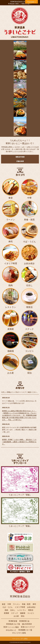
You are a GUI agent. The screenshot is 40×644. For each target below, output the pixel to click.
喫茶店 (31, 610)
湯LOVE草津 (27, 624)
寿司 (34, 604)
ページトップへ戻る (20, 639)
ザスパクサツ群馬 (19, 633)
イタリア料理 (20, 607)
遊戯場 (23, 613)
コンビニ (31, 613)
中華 (9, 604)
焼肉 (6, 610)
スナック (15, 613)
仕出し (13, 610)
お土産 (16, 616)
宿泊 (23, 616)
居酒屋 (6, 613)
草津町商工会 (24, 621)
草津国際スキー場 (25, 630)
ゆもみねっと (11, 630)
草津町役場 (13, 621)
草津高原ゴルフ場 (13, 624)
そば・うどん (7, 607)
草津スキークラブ (28, 627)
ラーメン (16, 604)
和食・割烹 (26, 604)
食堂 (4, 604)
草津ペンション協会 (11, 627)
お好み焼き (31, 607)
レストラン (22, 610)
